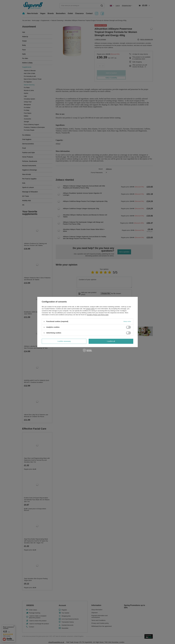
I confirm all (111, 341)
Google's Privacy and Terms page (98, 315)
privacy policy (90, 309)
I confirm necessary (64, 341)
